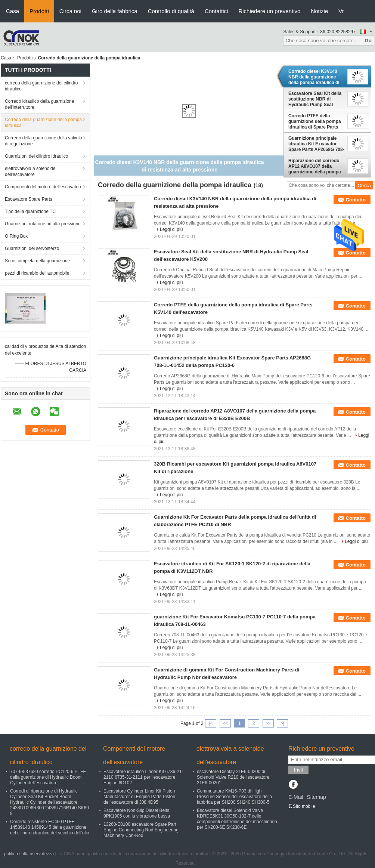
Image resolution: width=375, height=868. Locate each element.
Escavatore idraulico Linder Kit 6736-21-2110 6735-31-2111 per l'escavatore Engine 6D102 (143, 777)
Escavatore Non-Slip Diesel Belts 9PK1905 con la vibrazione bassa (137, 813)
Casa (13, 11)
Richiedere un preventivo (269, 11)
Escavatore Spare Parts (29, 199)
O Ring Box (16, 236)
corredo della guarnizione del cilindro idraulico (41, 86)
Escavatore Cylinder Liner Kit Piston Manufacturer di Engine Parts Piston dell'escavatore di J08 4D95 (139, 797)
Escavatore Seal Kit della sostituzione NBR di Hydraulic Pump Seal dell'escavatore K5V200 (315, 99)
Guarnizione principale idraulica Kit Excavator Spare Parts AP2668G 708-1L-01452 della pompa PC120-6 (316, 144)
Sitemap (316, 797)
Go (368, 41)
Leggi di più (171, 229)
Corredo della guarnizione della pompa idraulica (43, 123)
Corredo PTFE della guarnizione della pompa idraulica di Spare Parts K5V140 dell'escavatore (315, 121)
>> (268, 723)
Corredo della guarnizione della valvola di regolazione (44, 141)
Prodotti (39, 11)
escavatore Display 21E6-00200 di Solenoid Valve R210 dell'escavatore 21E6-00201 (233, 777)
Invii (298, 770)
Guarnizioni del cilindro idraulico (36, 156)
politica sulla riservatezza (29, 854)
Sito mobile (302, 806)
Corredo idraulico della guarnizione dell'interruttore (39, 104)
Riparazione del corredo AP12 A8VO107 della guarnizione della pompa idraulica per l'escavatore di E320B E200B (315, 166)
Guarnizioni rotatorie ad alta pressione (43, 224)
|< (211, 723)
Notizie (319, 11)
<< (225, 723)
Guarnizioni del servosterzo (32, 248)
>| (282, 723)
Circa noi (70, 11)
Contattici (216, 11)
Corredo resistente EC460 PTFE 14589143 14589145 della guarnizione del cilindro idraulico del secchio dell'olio (50, 827)
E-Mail (296, 797)
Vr (341, 11)
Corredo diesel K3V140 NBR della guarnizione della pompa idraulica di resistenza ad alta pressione (314, 77)
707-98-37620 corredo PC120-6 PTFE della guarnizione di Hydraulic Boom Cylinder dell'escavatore (48, 777)
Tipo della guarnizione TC (30, 211)
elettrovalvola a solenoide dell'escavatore (30, 172)
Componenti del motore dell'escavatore (44, 187)
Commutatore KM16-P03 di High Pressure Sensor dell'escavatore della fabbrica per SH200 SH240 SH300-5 (234, 797)
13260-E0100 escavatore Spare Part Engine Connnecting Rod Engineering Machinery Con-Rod (141, 830)
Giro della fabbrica (115, 11)
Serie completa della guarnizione (37, 261)
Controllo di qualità (171, 11)
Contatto (356, 200)
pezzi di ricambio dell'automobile (37, 273)
